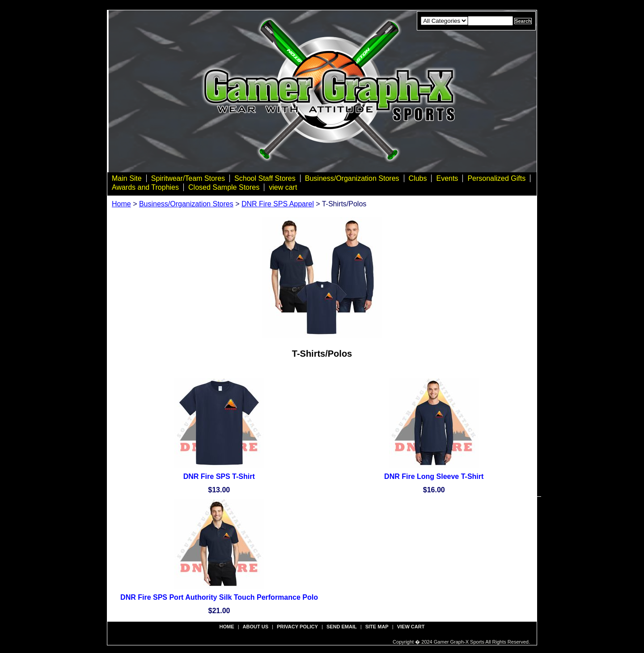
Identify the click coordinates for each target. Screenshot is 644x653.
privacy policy (297, 627)
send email (342, 627)
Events (447, 178)
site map (377, 627)
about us (256, 627)
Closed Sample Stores (224, 187)
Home (121, 204)
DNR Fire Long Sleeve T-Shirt (434, 476)
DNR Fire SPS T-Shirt (219, 476)
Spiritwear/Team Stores (188, 178)
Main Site (127, 178)
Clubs (418, 178)
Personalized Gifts (496, 178)
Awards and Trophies (145, 187)
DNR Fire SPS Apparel (278, 204)
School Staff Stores (265, 178)
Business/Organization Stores (352, 178)
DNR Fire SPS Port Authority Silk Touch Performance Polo (219, 597)
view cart (283, 187)
